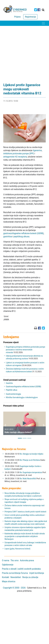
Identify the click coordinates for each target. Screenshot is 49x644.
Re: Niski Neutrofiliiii (28, 479)
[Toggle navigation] (43, 23)
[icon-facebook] (39, 10)
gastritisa (8, 237)
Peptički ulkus (11, 390)
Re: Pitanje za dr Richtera (30, 460)
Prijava (17, 17)
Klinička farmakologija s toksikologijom (22, 397)
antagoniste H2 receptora (15, 157)
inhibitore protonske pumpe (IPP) (19, 154)
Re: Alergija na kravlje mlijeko (31, 454)
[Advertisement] (24, 52)
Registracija (30, 17)
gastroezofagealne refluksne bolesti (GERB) (23, 233)
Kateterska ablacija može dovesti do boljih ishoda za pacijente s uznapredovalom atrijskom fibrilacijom (25, 536)
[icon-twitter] (36, 10)
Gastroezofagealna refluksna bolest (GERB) (23, 387)
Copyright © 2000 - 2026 (14, 588)
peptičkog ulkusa (21, 237)
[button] (5, 425)
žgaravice (37, 150)
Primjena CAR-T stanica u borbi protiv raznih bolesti (25, 512)
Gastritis (9, 383)
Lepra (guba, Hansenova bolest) (17, 549)
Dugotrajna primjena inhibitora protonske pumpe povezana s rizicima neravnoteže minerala (25, 350)
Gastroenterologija (13, 394)
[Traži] (43, 10)
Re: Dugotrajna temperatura (31, 472)
